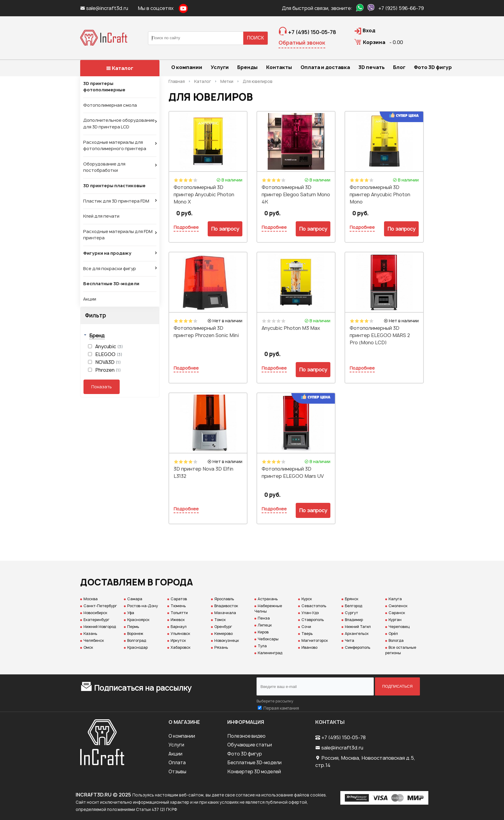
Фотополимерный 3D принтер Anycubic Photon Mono (380, 194)
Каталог (120, 68)
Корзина (374, 42)
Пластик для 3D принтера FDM (116, 201)
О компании (182, 736)
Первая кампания (281, 708)
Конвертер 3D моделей (254, 772)
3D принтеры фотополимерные (104, 87)
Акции (90, 299)
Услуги (176, 745)
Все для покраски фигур (110, 269)
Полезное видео (246, 736)
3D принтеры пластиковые (114, 186)
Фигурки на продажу (107, 253)
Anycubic (109, 346)
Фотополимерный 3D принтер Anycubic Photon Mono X (204, 194)
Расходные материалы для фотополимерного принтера (115, 146)
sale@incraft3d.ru (105, 8)
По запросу (225, 229)
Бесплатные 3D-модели (111, 284)
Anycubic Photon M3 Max (291, 328)
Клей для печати (101, 216)
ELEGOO (109, 354)
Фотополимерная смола (110, 105)
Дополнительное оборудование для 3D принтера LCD (119, 124)
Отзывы (177, 772)
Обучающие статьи (250, 745)
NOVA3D (108, 362)
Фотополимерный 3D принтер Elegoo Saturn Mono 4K (296, 194)
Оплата (177, 763)
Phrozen (108, 370)
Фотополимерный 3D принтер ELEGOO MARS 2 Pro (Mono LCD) (380, 335)
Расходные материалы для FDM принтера (118, 235)
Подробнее (186, 227)
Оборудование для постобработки (104, 167)
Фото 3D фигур (245, 754)
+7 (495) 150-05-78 (343, 737)
